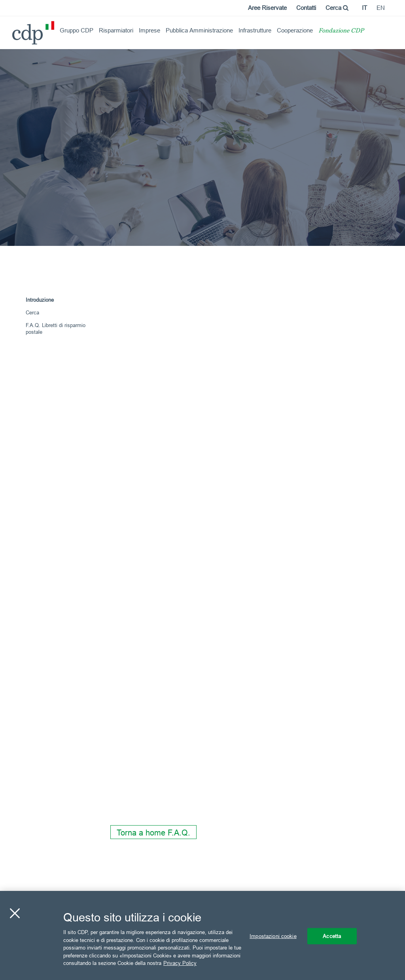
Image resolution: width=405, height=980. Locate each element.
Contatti (306, 8)
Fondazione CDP (341, 31)
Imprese (150, 30)
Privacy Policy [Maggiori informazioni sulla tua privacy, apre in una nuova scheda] (180, 963)
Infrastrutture (255, 30)
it (364, 8)
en (381, 8)
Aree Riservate (267, 8)
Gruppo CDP (77, 30)
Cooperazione (295, 30)
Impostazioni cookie (273, 936)
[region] (202, 935)
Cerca (337, 8)
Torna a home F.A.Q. (153, 833)
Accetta (332, 936)
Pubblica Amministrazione (199, 30)
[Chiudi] (15, 913)
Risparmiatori (116, 30)
